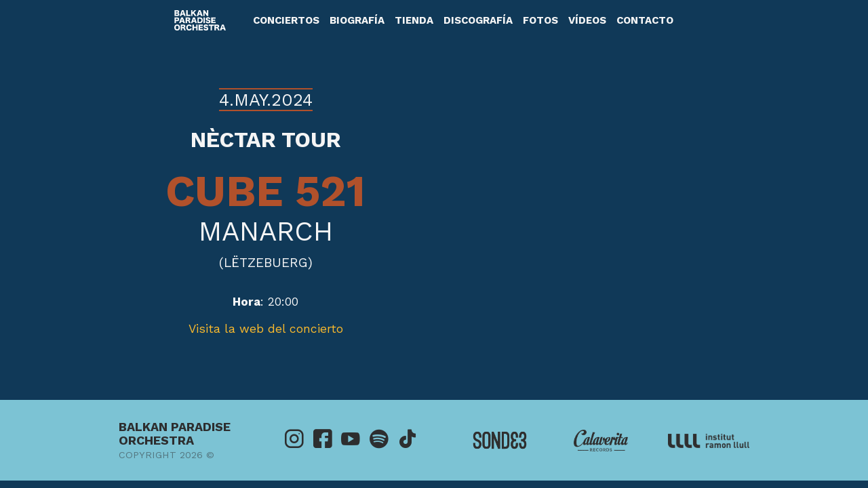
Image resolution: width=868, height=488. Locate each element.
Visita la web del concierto (266, 329)
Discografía (478, 20)
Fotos (540, 20)
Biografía (357, 20)
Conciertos (286, 20)
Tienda (414, 20)
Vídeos (587, 20)
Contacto (645, 20)
